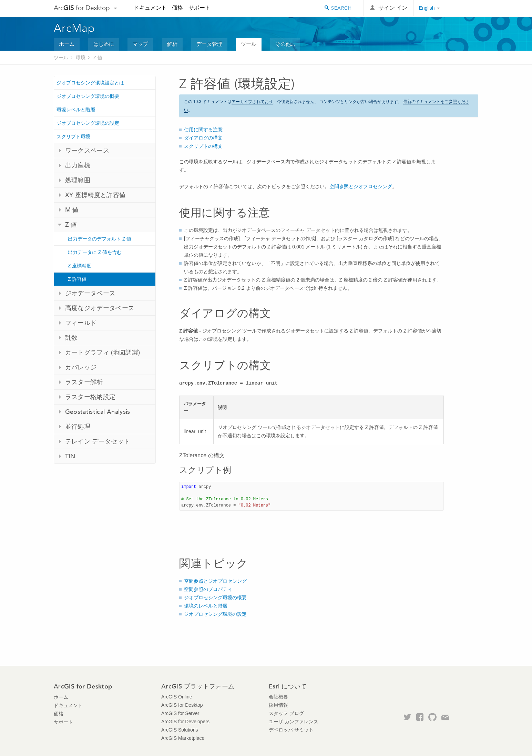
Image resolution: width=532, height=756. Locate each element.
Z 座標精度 (80, 266)
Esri (464, 8)
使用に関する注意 (203, 130)
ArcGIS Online (177, 697)
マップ (140, 44)
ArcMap (75, 28)
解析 (172, 44)
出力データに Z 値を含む (95, 252)
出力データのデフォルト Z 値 (100, 239)
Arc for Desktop (82, 8)
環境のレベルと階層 (206, 606)
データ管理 (209, 44)
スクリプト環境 (73, 136)
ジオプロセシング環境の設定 (88, 123)
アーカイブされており (252, 102)
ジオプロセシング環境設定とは (90, 83)
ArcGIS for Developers (185, 722)
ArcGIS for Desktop (182, 705)
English (427, 8)
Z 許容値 (77, 279)
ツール (249, 44)
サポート (199, 8)
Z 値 (98, 58)
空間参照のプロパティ (208, 589)
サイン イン (393, 8)
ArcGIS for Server (180, 713)
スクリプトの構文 (203, 146)
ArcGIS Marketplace (183, 738)
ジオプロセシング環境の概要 (88, 96)
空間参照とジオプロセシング (361, 186)
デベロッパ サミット (291, 730)
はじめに (104, 44)
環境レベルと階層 (76, 110)
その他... (285, 44)
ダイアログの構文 (203, 138)
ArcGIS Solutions (180, 730)
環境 (81, 58)
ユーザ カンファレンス (294, 722)
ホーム (67, 44)
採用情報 (278, 705)
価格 (177, 8)
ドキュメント (150, 8)
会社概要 (278, 697)
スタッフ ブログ (286, 713)
